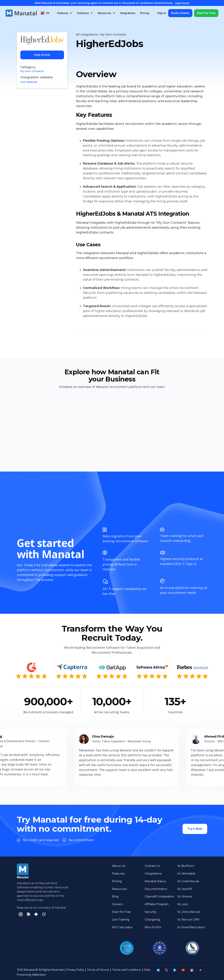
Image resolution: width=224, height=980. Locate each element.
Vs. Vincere (185, 896)
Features (118, 874)
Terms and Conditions (127, 970)
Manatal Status (155, 881)
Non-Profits (153, 927)
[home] (21, 13)
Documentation (156, 889)
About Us (119, 866)
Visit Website (29, 82)
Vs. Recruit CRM (188, 920)
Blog (115, 896)
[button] (45, 13)
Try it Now (195, 829)
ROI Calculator (122, 927)
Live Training (121, 920)
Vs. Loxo (183, 904)
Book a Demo (180, 13)
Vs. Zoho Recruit (189, 912)
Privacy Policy (75, 970)
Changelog (153, 920)
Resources (119, 889)
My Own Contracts (32, 71)
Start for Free (206, 13)
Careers (117, 904)
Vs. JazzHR (185, 889)
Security (150, 912)
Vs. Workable (186, 874)
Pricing (145, 13)
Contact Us (152, 866)
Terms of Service (98, 970)
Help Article (42, 55)
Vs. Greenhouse (188, 881)
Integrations (128, 13)
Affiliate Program (157, 904)
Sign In (162, 13)
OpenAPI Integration (159, 896)
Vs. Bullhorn (186, 866)
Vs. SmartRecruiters (191, 927)
